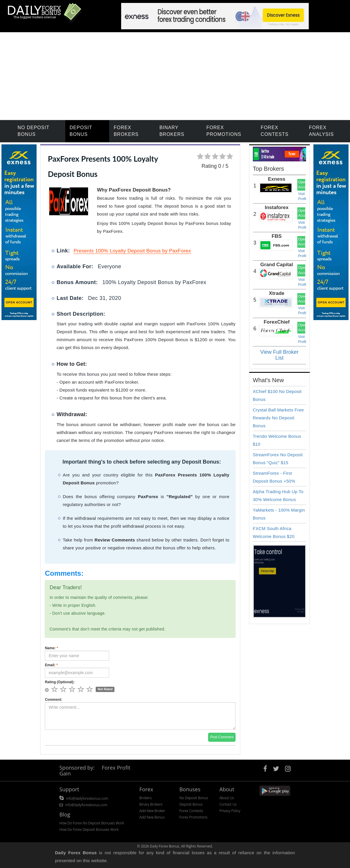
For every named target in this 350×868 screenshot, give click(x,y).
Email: (51, 665)
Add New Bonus (152, 817)
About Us (227, 798)
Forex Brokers (126, 131)
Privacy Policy (230, 811)
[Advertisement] (175, 76)
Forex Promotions (224, 131)
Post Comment (222, 737)
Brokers (145, 798)
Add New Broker (152, 811)
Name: (51, 648)
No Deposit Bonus (33, 131)
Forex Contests (275, 131)
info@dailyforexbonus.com (87, 798)
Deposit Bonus (81, 131)
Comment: (53, 700)
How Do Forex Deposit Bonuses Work (89, 829)
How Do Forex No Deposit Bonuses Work (92, 823)
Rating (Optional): (60, 682)
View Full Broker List (279, 355)
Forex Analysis (321, 131)
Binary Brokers (172, 131)
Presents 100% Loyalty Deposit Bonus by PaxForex (132, 251)
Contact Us (228, 804)
